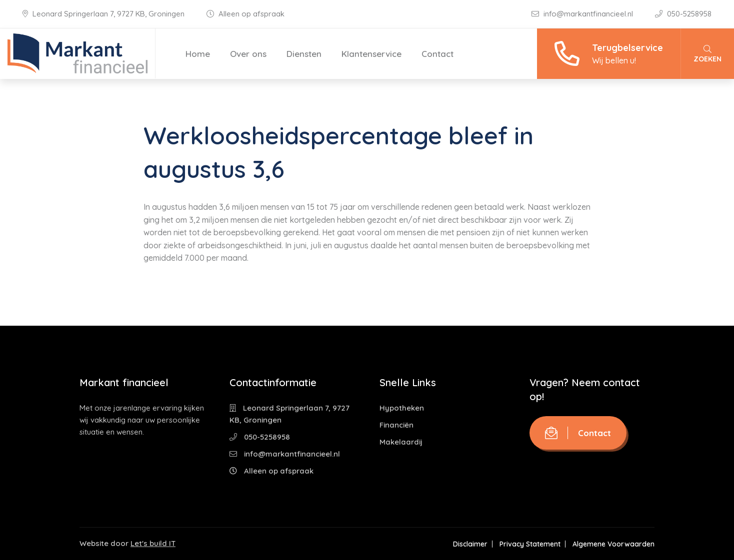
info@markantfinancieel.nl (583, 14)
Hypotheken (402, 408)
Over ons (248, 54)
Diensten (304, 54)
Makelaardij (401, 442)
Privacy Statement (530, 544)
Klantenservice (371, 54)
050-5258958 (683, 14)
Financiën (396, 425)
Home (198, 54)
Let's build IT (153, 543)
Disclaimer (470, 544)
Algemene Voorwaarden (613, 544)
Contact (437, 54)
